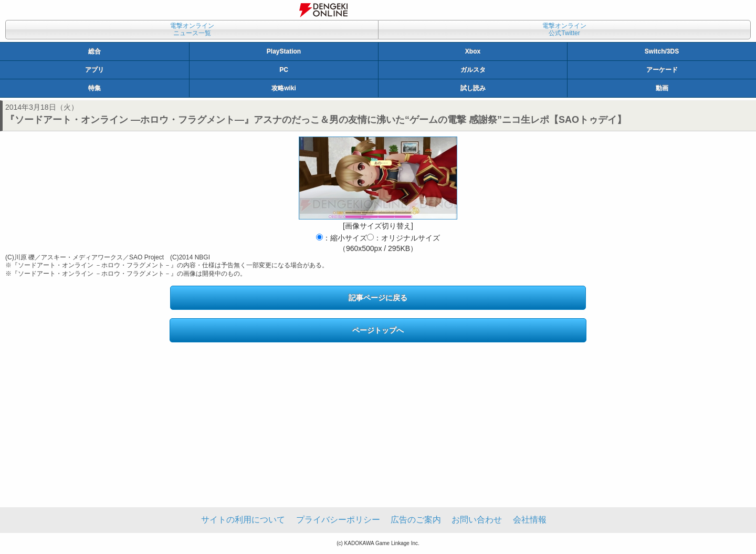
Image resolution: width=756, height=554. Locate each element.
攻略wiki (284, 88)
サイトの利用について (243, 520)
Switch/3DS (662, 51)
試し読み (473, 88)
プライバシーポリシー (338, 520)
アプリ (94, 70)
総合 (94, 51)
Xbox (473, 51)
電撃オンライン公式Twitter (564, 29)
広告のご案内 (416, 520)
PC (284, 70)
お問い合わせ (477, 520)
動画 (662, 88)
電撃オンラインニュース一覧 (192, 29)
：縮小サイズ (342, 238)
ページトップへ (378, 330)
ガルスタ (473, 70)
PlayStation (284, 51)
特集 (94, 88)
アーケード (662, 70)
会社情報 (530, 520)
